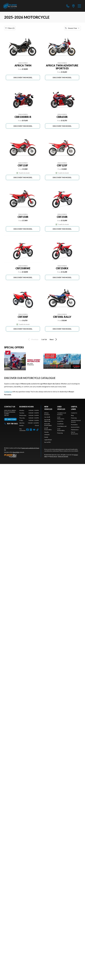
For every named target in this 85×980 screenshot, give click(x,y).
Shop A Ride (16, 452)
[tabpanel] (29, 418)
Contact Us (74, 413)
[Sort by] (72, 28)
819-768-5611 (11, 424)
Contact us (8, 392)
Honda (46, 437)
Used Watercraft (62, 426)
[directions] (73, 6)
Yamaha (46, 432)
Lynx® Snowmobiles (48, 429)
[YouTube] (34, 430)
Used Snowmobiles (61, 430)
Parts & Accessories (75, 433)
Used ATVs (60, 421)
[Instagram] (31, 430)
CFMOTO (47, 435)
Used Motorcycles (61, 418)
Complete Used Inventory (62, 414)
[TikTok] (37, 430)
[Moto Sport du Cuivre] (10, 6)
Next (54, 339)
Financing (60, 433)
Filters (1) (10, 28)
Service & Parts (75, 427)
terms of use (54, 456)
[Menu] (79, 6)
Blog (72, 415)
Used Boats (60, 424)
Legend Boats (48, 440)
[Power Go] (22, 456)
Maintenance (75, 430)
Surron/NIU (47, 442)
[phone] (68, 6)
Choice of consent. (63, 456)
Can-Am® (47, 417)
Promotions (74, 425)
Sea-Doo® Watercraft (47, 420)
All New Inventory (47, 414)
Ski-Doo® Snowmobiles (48, 425)
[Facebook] (27, 430)
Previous (33, 339)
